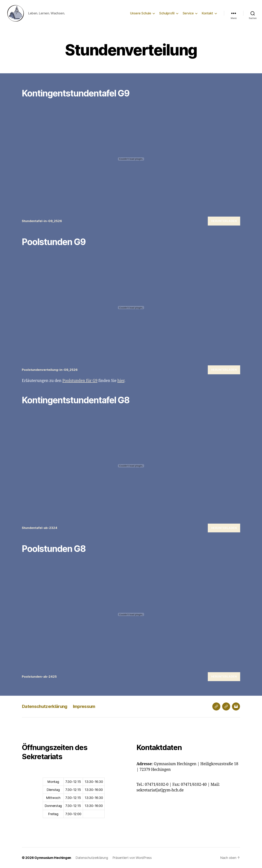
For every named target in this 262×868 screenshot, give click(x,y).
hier (121, 381)
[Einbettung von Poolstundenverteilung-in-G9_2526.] (131, 308)
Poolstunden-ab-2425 (39, 677)
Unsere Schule (141, 13)
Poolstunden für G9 (80, 381)
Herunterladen (224, 221)
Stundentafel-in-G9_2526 (42, 221)
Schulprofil (167, 13)
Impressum (84, 706)
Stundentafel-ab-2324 (40, 528)
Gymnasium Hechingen (53, 858)
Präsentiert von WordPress (132, 858)
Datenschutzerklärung (45, 706)
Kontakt (207, 13)
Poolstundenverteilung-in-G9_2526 (50, 370)
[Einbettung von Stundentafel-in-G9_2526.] (131, 159)
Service (188, 13)
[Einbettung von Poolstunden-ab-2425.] (131, 614)
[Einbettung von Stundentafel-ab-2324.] (131, 466)
